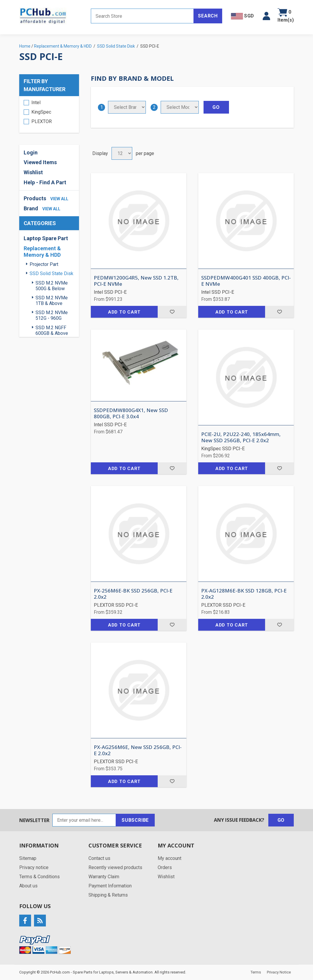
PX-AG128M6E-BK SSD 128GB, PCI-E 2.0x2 (244, 594)
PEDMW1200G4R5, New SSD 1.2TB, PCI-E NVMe (136, 281)
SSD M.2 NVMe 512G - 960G (52, 315)
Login (31, 152)
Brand (31, 208)
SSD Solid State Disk (51, 273)
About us (28, 886)
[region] (49, 114)
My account (170, 858)
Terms (256, 972)
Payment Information (110, 886)
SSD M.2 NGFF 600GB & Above (52, 330)
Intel (36, 102)
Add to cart (124, 312)
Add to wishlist (172, 312)
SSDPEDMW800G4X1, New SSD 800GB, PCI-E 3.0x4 (131, 413)
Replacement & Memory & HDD (42, 252)
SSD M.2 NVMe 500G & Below (52, 286)
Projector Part (44, 264)
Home (25, 46)
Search (208, 16)
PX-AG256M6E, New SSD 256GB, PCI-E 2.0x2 (138, 750)
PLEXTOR (42, 121)
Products (35, 198)
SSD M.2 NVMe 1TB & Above (52, 301)
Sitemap (28, 858)
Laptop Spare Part (46, 238)
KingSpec (41, 112)
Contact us (99, 858)
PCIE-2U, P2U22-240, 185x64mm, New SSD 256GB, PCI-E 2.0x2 (241, 437)
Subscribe (135, 820)
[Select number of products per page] (122, 153)
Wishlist (33, 172)
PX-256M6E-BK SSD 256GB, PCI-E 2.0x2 (133, 594)
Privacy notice (34, 867)
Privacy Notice (279, 972)
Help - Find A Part (45, 182)
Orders (165, 867)
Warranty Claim (104, 877)
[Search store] (142, 16)
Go (281, 820)
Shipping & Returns (108, 895)
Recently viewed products (115, 867)
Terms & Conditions (39, 877)
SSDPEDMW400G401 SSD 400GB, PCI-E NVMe (246, 281)
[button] (266, 16)
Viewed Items (40, 162)
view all (59, 199)
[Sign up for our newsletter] (84, 820)
